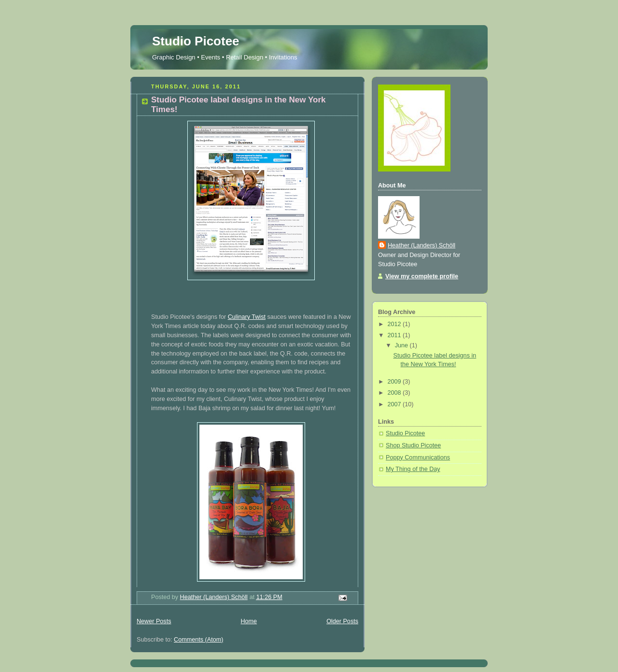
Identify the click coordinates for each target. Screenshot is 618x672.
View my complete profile (422, 276)
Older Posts (342, 621)
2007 (395, 404)
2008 (395, 393)
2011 (395, 335)
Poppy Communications (418, 458)
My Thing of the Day (413, 469)
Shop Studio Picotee (413, 445)
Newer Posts (154, 621)
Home (249, 621)
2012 (395, 324)
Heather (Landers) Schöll (421, 245)
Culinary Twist (247, 317)
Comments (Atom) (198, 640)
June (402, 345)
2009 (395, 382)
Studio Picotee (196, 41)
